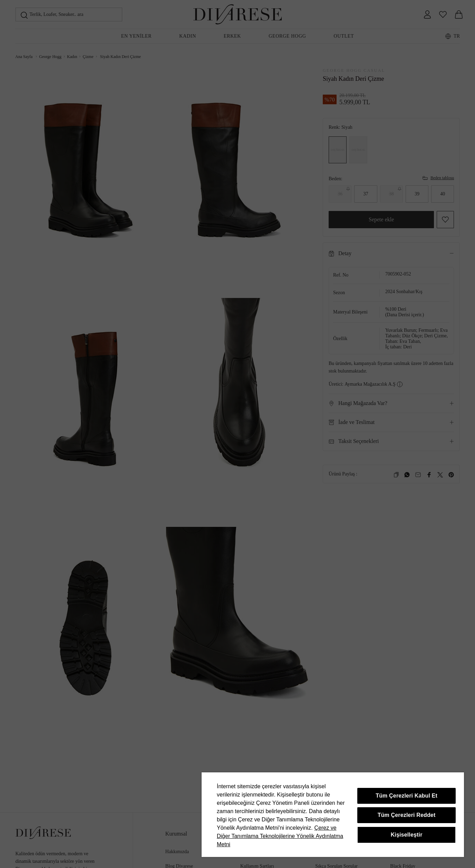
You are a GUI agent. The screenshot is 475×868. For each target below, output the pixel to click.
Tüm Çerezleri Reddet (407, 815)
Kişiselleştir (407, 835)
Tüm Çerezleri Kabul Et (406, 796)
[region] (333, 815)
